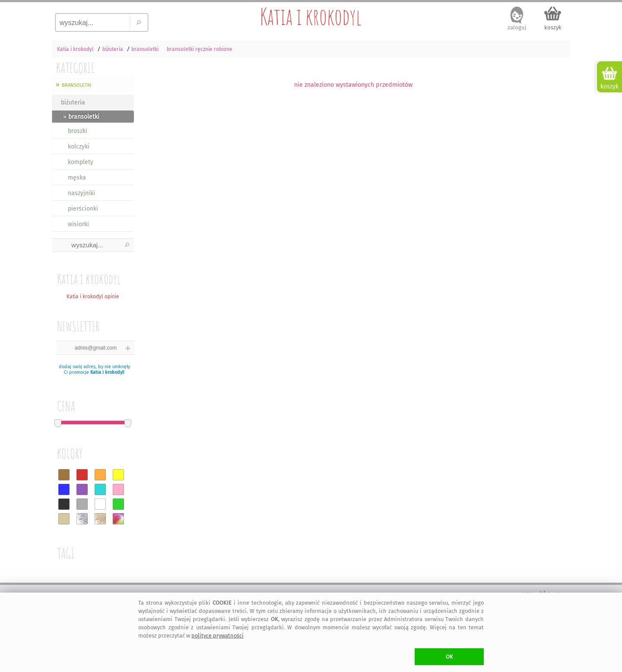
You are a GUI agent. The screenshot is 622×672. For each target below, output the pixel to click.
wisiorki (78, 224)
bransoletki (76, 84)
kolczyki (79, 147)
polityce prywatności (217, 636)
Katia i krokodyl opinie (93, 297)
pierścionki (83, 209)
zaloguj (517, 27)
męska (77, 178)
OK (449, 657)
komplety (81, 162)
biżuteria (73, 103)
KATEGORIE (75, 68)
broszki (78, 131)
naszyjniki (81, 193)
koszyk (553, 27)
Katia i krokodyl (311, 16)
